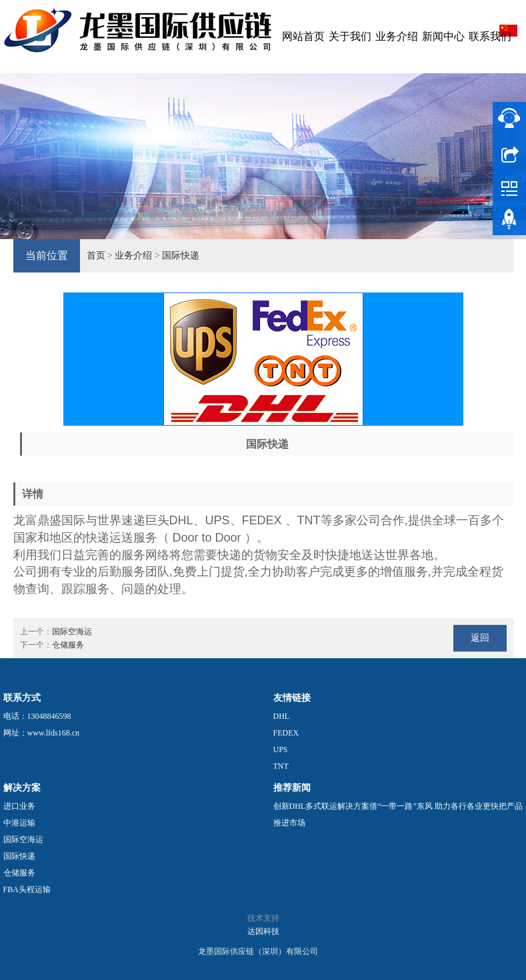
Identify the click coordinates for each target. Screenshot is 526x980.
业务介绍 (397, 36)
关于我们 (350, 36)
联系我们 (490, 36)
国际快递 (181, 255)
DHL (282, 716)
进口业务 (19, 806)
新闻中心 (443, 36)
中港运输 (19, 823)
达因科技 (263, 931)
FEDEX (286, 733)
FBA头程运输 (27, 889)
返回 (480, 638)
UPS (281, 749)
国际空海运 (72, 632)
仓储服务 (68, 645)
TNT (281, 766)
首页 (96, 255)
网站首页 (303, 36)
